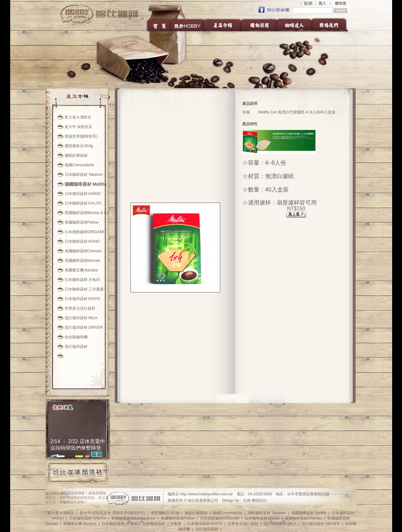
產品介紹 (222, 25)
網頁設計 (259, 500)
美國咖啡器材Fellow (82, 222)
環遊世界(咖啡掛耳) (81, 136)
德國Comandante (79, 165)
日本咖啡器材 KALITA (83, 203)
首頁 (159, 25)
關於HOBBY (188, 25)
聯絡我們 (331, 25)
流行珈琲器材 (76, 347)
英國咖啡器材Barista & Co (87, 213)
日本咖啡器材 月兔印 (82, 280)
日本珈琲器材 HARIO (83, 194)
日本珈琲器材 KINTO (82, 299)
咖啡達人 (294, 25)
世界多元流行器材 (80, 308)
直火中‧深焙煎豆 (78, 127)
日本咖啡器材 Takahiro (84, 175)
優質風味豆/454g (79, 146)
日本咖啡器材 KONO (82, 241)
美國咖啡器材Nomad (82, 261)
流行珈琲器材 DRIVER (84, 327)
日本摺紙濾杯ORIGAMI (84, 232)
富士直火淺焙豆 (78, 117)
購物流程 (259, 25)
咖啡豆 (66, 493)
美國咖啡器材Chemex (83, 251)
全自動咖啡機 (76, 337)
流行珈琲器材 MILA (81, 318)
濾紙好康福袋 (76, 155)
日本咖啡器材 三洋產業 (84, 289)
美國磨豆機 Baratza (81, 270)
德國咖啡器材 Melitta (86, 184)
